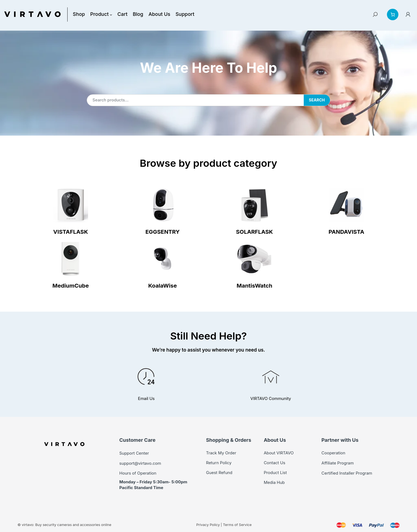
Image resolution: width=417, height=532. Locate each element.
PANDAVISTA (346, 232)
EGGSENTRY (163, 232)
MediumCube (71, 286)
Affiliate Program (337, 463)
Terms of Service (233, 524)
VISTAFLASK (71, 232)
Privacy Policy (206, 524)
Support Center (133, 453)
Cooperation (333, 453)
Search (317, 100)
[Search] (375, 14)
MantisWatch (254, 286)
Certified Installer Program (345, 473)
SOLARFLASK (254, 232)
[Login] (408, 14)
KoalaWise (162, 286)
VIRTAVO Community (271, 398)
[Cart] (393, 14)
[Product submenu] (109, 14)
